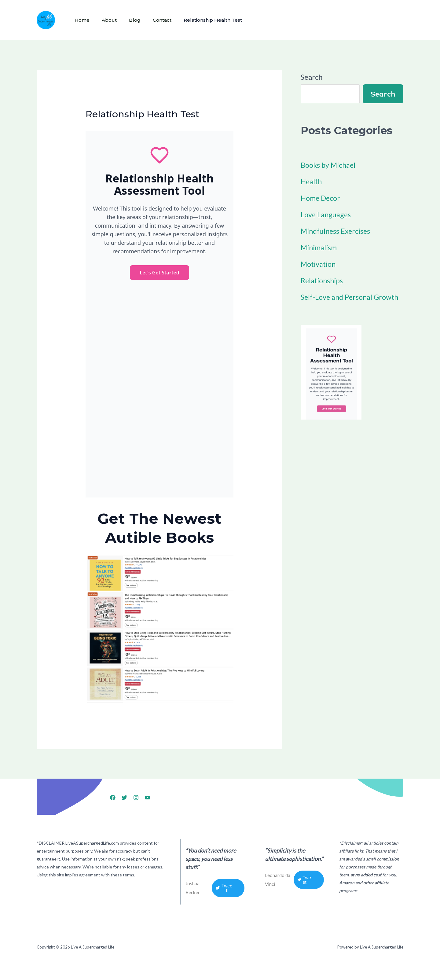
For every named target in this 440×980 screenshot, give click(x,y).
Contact (154, 20)
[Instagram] (136, 797)
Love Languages (326, 214)
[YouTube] (148, 797)
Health (312, 181)
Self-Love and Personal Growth (351, 297)
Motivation (319, 264)
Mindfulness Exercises (337, 231)
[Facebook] (113, 797)
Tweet (224, 888)
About (106, 20)
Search (312, 77)
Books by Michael (329, 165)
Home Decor (321, 198)
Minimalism (320, 247)
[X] (124, 797)
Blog (129, 20)
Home (81, 20)
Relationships (323, 280)
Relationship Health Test (202, 20)
